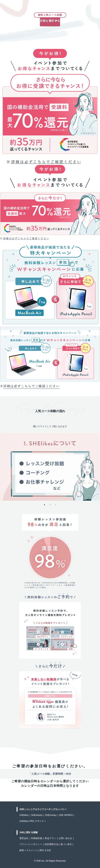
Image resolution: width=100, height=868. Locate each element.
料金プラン (50, 838)
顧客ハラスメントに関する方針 (35, 850)
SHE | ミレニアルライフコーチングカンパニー (43, 809)
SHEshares (37, 815)
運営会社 (24, 838)
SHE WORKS (66, 815)
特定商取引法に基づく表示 (58, 844)
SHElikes (24, 815)
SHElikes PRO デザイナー (33, 821)
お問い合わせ (65, 838)
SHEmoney (51, 815)
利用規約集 (37, 838)
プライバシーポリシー (31, 844)
